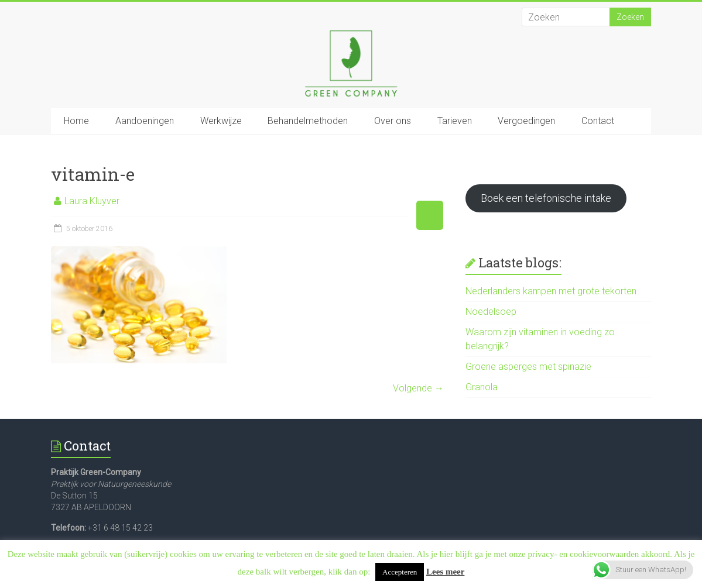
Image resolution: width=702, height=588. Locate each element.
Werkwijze (221, 121)
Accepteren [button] (400, 572)
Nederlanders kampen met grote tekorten (551, 291)
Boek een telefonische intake (546, 198)
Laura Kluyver (92, 201)
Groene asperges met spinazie (528, 367)
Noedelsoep (491, 312)
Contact (598, 121)
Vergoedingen (526, 121)
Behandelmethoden (308, 121)
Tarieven (455, 121)
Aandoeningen (145, 121)
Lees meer (445, 572)
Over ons (393, 121)
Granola (482, 387)
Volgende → (418, 388)
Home (76, 121)
